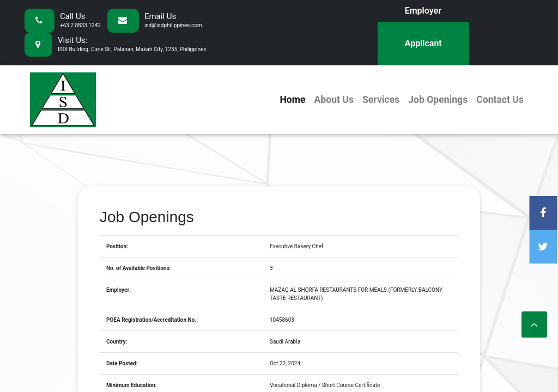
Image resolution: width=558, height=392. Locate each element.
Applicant (423, 43)
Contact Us (500, 100)
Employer (423, 11)
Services (381, 100)
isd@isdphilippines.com (173, 25)
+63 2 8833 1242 (80, 25)
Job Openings (438, 100)
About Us (333, 100)
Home (292, 100)
